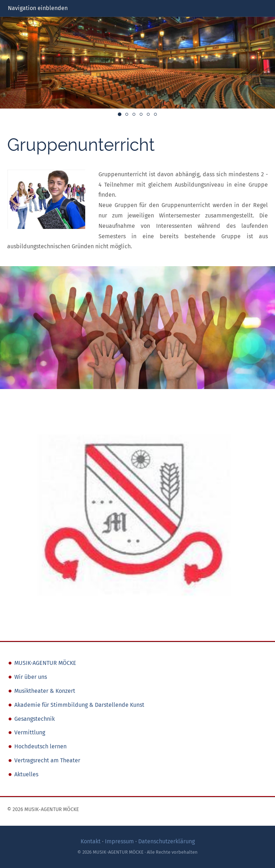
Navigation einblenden (38, 8)
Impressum (119, 841)
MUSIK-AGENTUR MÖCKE (45, 663)
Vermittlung (30, 732)
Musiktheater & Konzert (45, 691)
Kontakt (91, 841)
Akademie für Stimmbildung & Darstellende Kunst (79, 705)
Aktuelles (26, 774)
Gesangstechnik (35, 719)
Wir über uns (31, 677)
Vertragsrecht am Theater (47, 760)
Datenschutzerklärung (167, 841)
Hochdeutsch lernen (40, 746)
